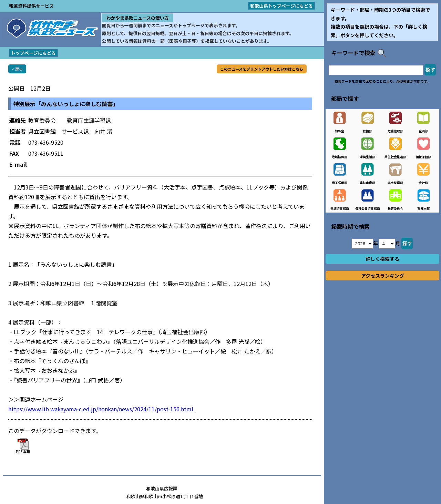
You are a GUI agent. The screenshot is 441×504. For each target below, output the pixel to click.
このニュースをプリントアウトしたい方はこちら (262, 69)
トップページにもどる (33, 53)
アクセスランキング (383, 276)
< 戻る (17, 69)
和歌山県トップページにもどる (281, 6)
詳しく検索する (382, 259)
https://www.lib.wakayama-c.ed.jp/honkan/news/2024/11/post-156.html (101, 409)
